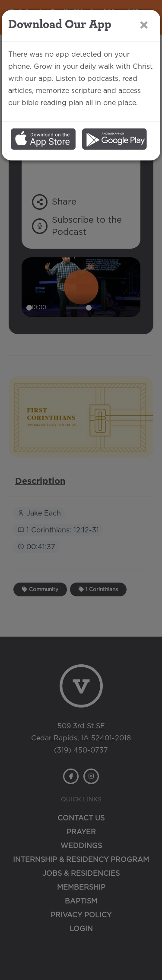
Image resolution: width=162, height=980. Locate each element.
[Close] (144, 25)
